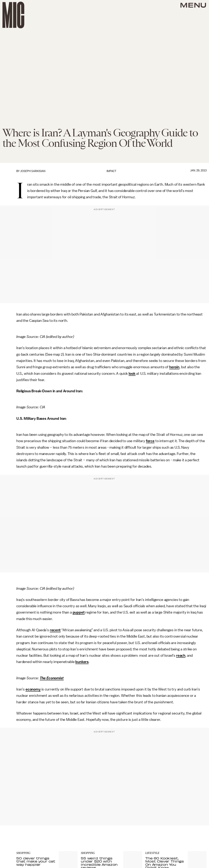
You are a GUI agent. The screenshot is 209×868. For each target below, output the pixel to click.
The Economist (52, 678)
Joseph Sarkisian (33, 171)
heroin (174, 367)
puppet (79, 612)
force (150, 441)
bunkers (82, 662)
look (132, 374)
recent (55, 630)
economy (33, 689)
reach (181, 655)
